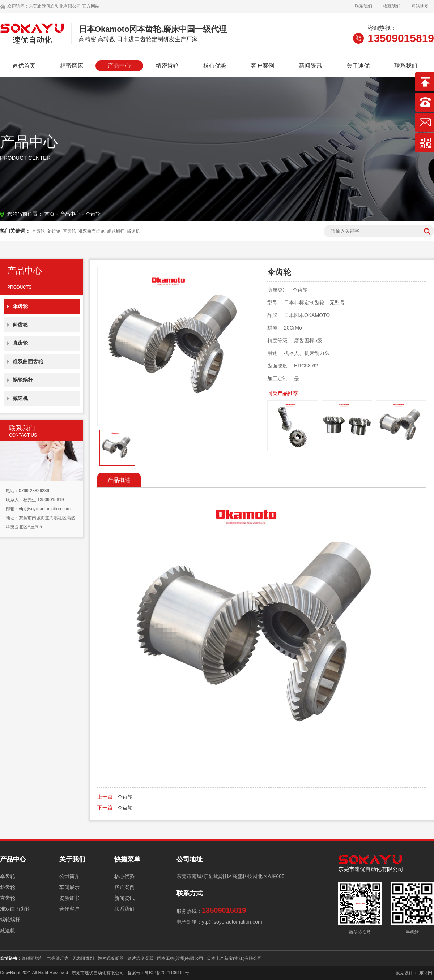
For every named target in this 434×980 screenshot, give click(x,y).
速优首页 (24, 66)
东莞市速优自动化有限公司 (55, 6)
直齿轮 (69, 231)
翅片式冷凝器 (111, 958)
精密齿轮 (167, 66)
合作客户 (69, 909)
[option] (177, 347)
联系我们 (363, 6)
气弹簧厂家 (58, 958)
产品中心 (119, 66)
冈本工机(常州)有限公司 (180, 958)
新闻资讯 (310, 66)
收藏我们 (392, 6)
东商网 (426, 973)
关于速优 (358, 66)
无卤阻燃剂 (83, 958)
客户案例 (263, 66)
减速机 (133, 231)
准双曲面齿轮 (92, 231)
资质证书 (69, 898)
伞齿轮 (93, 214)
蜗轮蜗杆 (116, 231)
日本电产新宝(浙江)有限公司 (234, 958)
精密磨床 (72, 66)
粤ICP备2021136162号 (167, 973)
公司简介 (69, 876)
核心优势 (215, 66)
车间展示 (69, 887)
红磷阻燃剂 (33, 958)
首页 (50, 214)
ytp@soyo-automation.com (45, 509)
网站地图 (420, 6)
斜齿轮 (54, 231)
